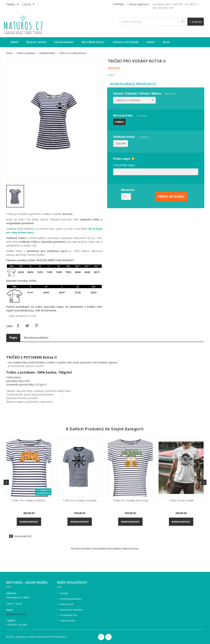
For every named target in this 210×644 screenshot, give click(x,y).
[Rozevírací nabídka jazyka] (13, 5)
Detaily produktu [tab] (36, 338)
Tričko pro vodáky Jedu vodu (130, 500)
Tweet (27, 326)
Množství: (128, 190)
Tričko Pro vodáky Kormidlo (80, 500)
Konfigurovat (29, 522)
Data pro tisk (66, 604)
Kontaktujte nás (68, 615)
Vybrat (120, 122)
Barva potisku (130, 115)
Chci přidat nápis (124, 165)
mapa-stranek (67, 620)
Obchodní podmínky (70, 599)
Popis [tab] (13, 338)
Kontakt (64, 593)
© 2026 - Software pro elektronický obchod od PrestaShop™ (36, 637)
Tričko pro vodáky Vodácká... (29, 500)
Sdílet (18, 326)
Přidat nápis (122, 159)
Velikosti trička (131, 136)
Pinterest (36, 326)
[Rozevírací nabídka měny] (29, 5)
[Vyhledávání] (152, 22)
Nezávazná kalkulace (71, 610)
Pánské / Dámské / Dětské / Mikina (144, 93)
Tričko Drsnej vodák (181, 500)
